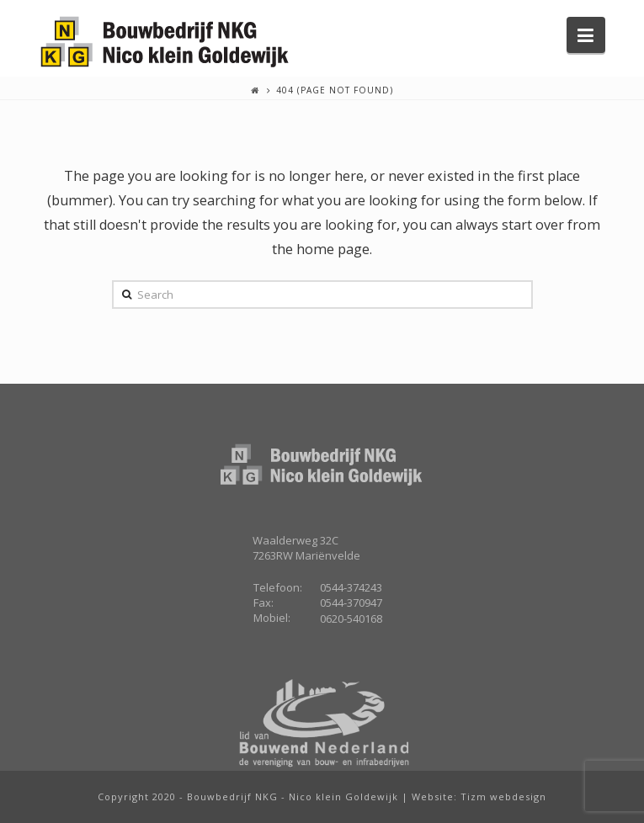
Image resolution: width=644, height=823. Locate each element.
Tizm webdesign (503, 796)
